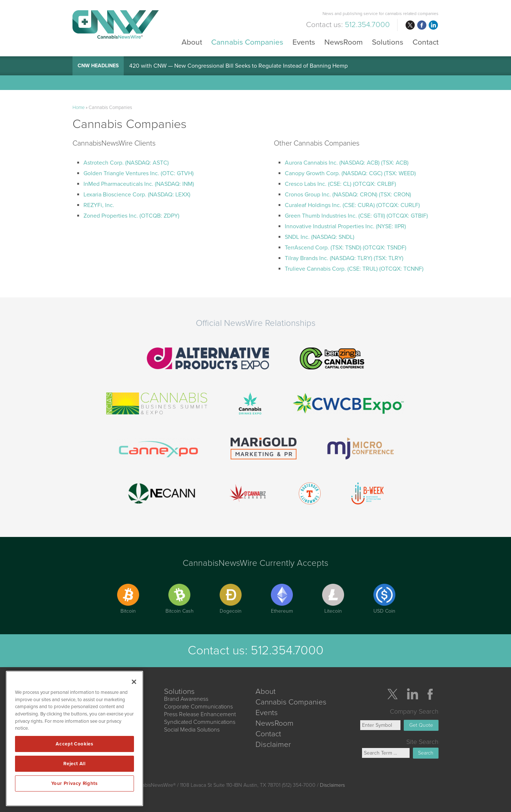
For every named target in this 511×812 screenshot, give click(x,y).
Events (304, 42)
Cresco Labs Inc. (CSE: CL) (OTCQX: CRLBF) (340, 184)
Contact (426, 42)
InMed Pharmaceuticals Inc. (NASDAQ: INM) (139, 184)
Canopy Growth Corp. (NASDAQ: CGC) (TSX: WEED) (350, 173)
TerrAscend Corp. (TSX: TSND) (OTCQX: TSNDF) (346, 248)
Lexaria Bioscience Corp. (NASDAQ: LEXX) (137, 195)
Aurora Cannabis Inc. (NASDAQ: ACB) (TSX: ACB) (347, 163)
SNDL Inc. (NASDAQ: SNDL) (320, 237)
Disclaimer (273, 745)
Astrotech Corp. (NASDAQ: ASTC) (126, 163)
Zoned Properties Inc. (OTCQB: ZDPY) (131, 216)
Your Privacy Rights (74, 783)
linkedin (433, 25)
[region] (74, 738)
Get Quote (421, 725)
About (192, 42)
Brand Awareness (186, 699)
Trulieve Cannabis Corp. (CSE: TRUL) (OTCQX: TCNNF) (354, 269)
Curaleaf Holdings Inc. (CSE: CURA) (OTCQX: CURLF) (352, 205)
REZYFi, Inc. (99, 205)
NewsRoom (344, 42)
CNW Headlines (98, 66)
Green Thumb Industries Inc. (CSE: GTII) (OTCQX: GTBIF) (356, 216)
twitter (410, 25)
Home (79, 108)
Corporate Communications (198, 707)
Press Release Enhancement (200, 714)
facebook (422, 25)
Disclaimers (332, 785)
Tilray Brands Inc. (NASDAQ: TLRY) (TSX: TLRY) (344, 258)
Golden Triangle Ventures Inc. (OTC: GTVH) (139, 173)
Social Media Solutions (192, 730)
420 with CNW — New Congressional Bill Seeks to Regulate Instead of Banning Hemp (238, 66)
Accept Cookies (74, 744)
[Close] (134, 682)
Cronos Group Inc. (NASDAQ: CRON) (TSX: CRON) (348, 195)
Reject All (74, 764)
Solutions (388, 42)
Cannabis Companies (247, 42)
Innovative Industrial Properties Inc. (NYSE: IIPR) (345, 226)
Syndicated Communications (200, 722)
